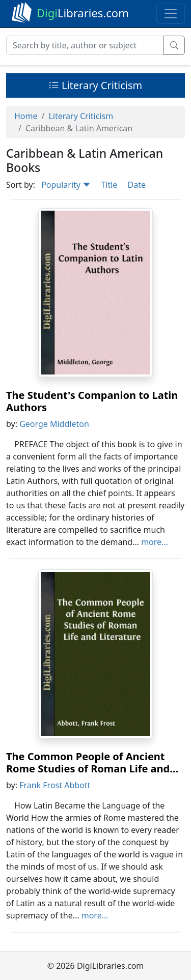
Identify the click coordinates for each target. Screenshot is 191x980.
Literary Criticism (96, 85)
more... (155, 542)
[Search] (85, 45)
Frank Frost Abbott (55, 785)
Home (26, 116)
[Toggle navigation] (171, 14)
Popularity (66, 185)
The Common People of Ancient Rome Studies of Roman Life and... (92, 762)
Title (109, 185)
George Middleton (54, 424)
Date (136, 185)
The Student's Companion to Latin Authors (92, 401)
